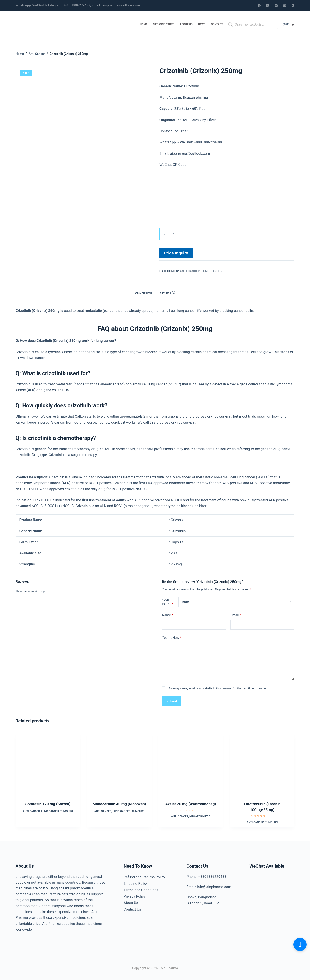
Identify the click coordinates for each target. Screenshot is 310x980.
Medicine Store (164, 24)
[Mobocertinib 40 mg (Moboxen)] (119, 762)
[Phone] (293, 6)
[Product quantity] (174, 234)
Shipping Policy (136, 881)
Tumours (67, 810)
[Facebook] (259, 6)
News (202, 24)
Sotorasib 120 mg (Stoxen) (48, 803)
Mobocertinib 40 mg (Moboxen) (119, 803)
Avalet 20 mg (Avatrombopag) (191, 803)
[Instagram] (276, 6)
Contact (217, 24)
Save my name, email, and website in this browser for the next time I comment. (219, 687)
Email (236, 614)
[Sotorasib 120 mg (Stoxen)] (48, 762)
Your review (172, 636)
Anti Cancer (190, 270)
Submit (172, 700)
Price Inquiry (176, 253)
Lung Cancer (212, 270)
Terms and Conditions (141, 887)
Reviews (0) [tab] (167, 292)
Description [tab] (143, 292)
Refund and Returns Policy (144, 875)
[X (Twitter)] (268, 6)
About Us (186, 24)
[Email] (285, 6)
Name (167, 614)
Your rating (167, 601)
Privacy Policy (135, 893)
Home (144, 24)
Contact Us (132, 905)
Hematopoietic (200, 815)
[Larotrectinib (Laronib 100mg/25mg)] (262, 762)
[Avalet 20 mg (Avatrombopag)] (191, 762)
